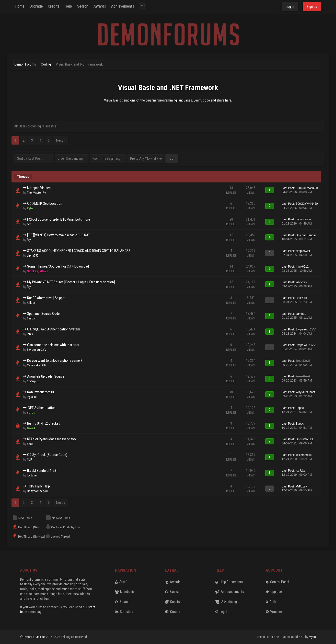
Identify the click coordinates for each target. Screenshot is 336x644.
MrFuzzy (301, 486)
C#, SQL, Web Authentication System (54, 329)
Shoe (30, 444)
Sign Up (312, 7)
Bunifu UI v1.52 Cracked (44, 423)
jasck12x (301, 282)
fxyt (29, 224)
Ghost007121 (304, 439)
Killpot (31, 303)
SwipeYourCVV (306, 329)
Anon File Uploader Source (46, 376)
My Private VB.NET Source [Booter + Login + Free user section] (71, 282)
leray (30, 334)
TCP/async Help (39, 486)
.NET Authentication (41, 408)
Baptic (300, 408)
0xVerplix (33, 381)
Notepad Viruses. (39, 188)
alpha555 (33, 255)
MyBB (312, 637)
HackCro (301, 298)
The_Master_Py (36, 193)
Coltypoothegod (37, 491)
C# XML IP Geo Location (45, 203)
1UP (29, 459)
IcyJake (32, 397)
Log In (290, 7)
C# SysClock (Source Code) (47, 455)
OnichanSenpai (306, 235)
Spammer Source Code (43, 314)
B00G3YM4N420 (307, 188)
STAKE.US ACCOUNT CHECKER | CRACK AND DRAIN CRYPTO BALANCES (79, 251)
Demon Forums (25, 64)
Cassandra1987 (37, 365)
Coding (46, 64)
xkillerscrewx (304, 455)
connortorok (303, 219)
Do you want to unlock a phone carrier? (55, 361)
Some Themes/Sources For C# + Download (58, 266)
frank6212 (302, 267)
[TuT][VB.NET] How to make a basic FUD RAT (58, 235)
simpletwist (303, 251)
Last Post (288, 188)
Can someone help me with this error (53, 345)
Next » (61, 140)
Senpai (31, 318)
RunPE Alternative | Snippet (46, 298)
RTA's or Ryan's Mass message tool (52, 439)
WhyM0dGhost (305, 392)
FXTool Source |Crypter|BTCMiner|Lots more (59, 219)
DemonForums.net (35, 637)
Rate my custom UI (41, 392)
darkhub (301, 314)
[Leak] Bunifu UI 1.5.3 (42, 471)
